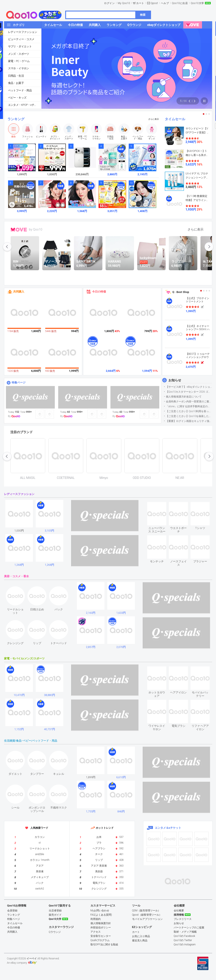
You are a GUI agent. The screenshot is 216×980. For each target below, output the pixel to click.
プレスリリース (183, 919)
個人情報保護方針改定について (184, 397)
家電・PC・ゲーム (19, 61)
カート (140, 3)
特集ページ (19, 383)
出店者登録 (55, 911)
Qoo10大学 (197, 3)
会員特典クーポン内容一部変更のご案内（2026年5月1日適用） (189, 402)
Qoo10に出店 (180, 3)
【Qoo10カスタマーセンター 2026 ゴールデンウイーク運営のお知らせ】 (189, 392)
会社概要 (179, 911)
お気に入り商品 (141, 936)
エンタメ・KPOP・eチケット (25, 105)
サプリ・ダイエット (20, 46)
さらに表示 (154, 119)
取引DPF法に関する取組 (104, 945)
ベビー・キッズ (17, 98)
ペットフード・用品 (20, 90)
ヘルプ (165, 3)
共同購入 (19, 292)
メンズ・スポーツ (19, 54)
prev (7, 247)
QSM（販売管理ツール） (146, 911)
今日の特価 (99, 292)
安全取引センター (101, 936)
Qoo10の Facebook (184, 936)
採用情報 (179, 915)
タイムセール (175, 119)
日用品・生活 (16, 76)
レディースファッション (23, 32)
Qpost (154, 3)
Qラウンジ (55, 932)
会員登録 (12, 911)
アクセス (96, 932)
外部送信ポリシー (101, 928)
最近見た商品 (140, 940)
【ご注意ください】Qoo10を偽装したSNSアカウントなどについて (189, 416)
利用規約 (96, 919)
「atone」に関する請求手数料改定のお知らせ (189, 406)
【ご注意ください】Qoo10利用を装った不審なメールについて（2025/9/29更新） (189, 411)
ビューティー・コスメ (21, 39)
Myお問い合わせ (100, 911)
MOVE (19, 230)
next (209, 247)
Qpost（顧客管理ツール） (147, 915)
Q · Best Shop (181, 292)
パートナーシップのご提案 (189, 928)
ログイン (109, 3)
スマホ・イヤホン (19, 68)
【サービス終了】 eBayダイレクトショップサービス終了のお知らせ (189, 387)
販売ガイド (55, 915)
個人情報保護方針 (101, 923)
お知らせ (175, 380)
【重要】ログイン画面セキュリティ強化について (189, 421)
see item (160, 505)
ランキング (16, 119)
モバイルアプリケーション (147, 919)
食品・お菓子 (16, 83)
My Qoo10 (124, 3)
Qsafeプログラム (100, 940)
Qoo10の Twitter (183, 940)
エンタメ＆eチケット (168, 828)
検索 (143, 15)
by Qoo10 (36, 229)
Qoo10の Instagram (185, 945)
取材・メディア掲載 (185, 932)
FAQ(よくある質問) (101, 915)
